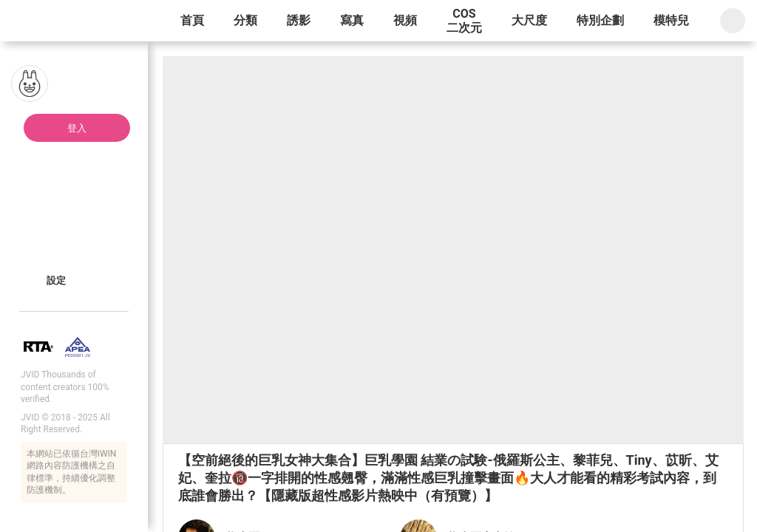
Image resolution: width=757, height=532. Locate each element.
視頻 (405, 20)
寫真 (352, 20)
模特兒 (671, 20)
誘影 (299, 20)
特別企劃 (600, 20)
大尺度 (529, 20)
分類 (245, 20)
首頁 (192, 20)
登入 (77, 128)
